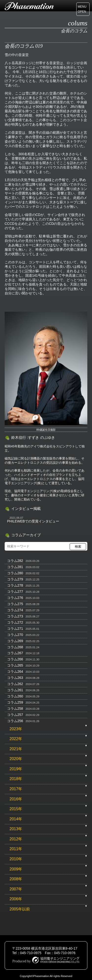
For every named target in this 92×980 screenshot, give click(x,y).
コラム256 (15, 721)
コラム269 (15, 641)
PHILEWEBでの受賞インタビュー (33, 521)
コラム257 (15, 715)
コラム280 (15, 573)
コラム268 (15, 647)
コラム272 (15, 622)
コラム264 (15, 672)
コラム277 (15, 592)
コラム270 (15, 635)
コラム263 (15, 678)
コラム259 (15, 702)
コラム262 (15, 684)
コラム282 (15, 561)
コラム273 (15, 616)
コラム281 (15, 567)
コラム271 (15, 629)
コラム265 (15, 665)
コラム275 (15, 604)
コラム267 (15, 653)
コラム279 (15, 579)
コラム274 (15, 610)
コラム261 (15, 690)
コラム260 (15, 696)
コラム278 (15, 585)
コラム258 (15, 709)
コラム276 (15, 598)
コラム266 (15, 659)
